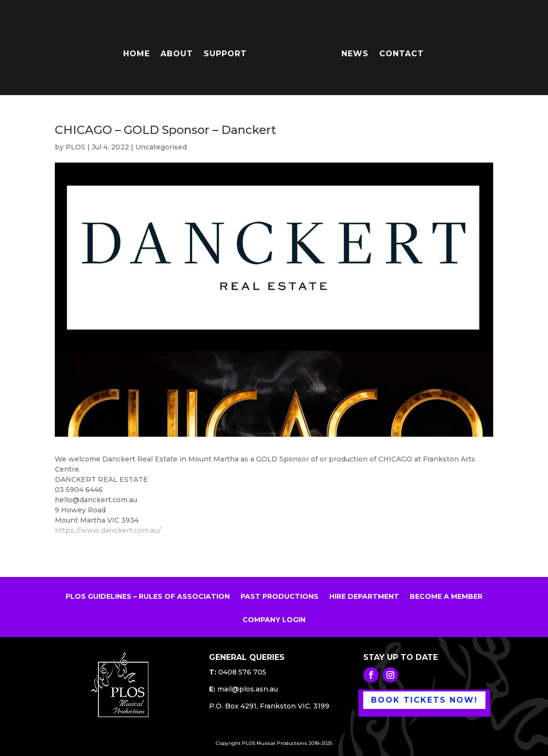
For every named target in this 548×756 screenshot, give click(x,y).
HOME (137, 54)
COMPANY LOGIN (274, 620)
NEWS (355, 54)
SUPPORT (225, 54)
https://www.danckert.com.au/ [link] (108, 530)
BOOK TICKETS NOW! (424, 700)
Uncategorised (161, 147)
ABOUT (177, 54)
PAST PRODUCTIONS (280, 597)
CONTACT (402, 54)
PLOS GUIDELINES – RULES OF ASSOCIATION (148, 597)
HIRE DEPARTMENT (364, 597)
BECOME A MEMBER (446, 597)
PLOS (75, 147)
